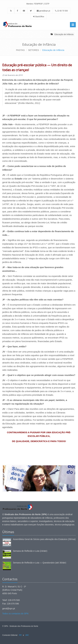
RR (20, 635)
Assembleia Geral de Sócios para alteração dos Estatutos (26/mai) (44, 539)
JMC (27, 635)
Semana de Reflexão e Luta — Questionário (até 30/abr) (40, 563)
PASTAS (20, 50)
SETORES (33, 50)
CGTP (47, 4)
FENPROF (38, 4)
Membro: (30, 4)
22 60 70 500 (61, 11)
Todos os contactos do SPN (15, 614)
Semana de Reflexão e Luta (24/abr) (30, 551)
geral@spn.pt (43, 11)
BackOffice (40, 17)
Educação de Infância (64, 34)
